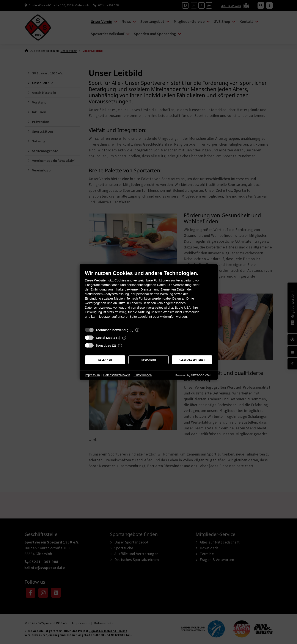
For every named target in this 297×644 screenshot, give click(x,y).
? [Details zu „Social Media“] (124, 338)
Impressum (92, 375)
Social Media (106, 338)
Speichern (149, 360)
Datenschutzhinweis (117, 375)
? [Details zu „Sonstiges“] (120, 345)
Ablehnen (105, 360)
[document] (149, 298)
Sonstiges (104, 345)
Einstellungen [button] (143, 375)
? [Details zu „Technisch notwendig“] (137, 330)
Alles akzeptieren (192, 360)
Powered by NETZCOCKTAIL (194, 375)
